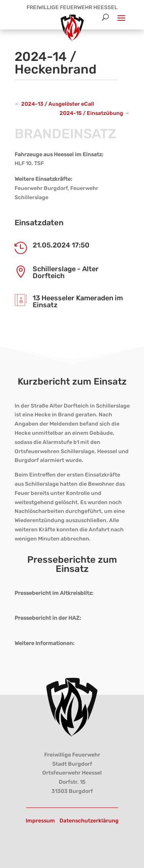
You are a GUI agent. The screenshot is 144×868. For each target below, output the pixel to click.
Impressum (40, 821)
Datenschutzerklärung (89, 821)
